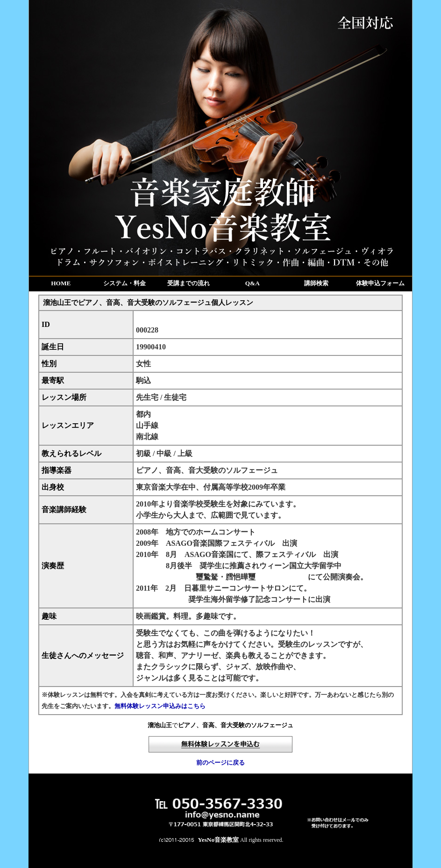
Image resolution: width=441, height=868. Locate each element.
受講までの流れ (188, 283)
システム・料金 (124, 283)
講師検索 (316, 283)
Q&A (253, 283)
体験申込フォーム (380, 283)
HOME (61, 283)
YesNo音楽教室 (219, 840)
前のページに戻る (220, 763)
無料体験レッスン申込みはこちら (160, 706)
